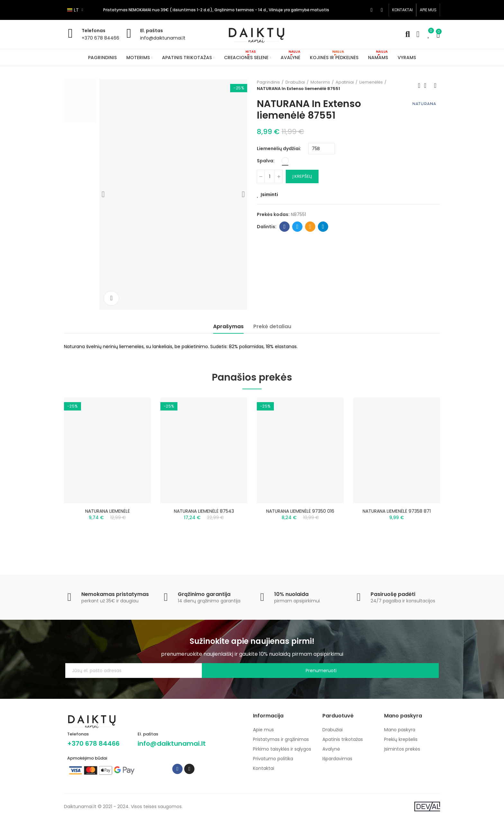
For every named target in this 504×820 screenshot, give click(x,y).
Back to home (427, 86)
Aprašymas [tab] (228, 326)
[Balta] (285, 161)
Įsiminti (269, 194)
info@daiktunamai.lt (163, 38)
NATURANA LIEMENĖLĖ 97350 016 (300, 511)
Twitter (297, 227)
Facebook (285, 227)
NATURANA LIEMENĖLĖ (108, 511)
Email (310, 227)
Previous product (419, 86)
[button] (402, 10)
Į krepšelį (302, 176)
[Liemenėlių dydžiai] (322, 149)
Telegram (323, 227)
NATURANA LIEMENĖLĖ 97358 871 (397, 511)
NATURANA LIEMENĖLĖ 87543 (204, 511)
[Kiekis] (270, 176)
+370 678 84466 (100, 38)
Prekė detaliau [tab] (272, 326)
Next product (435, 86)
